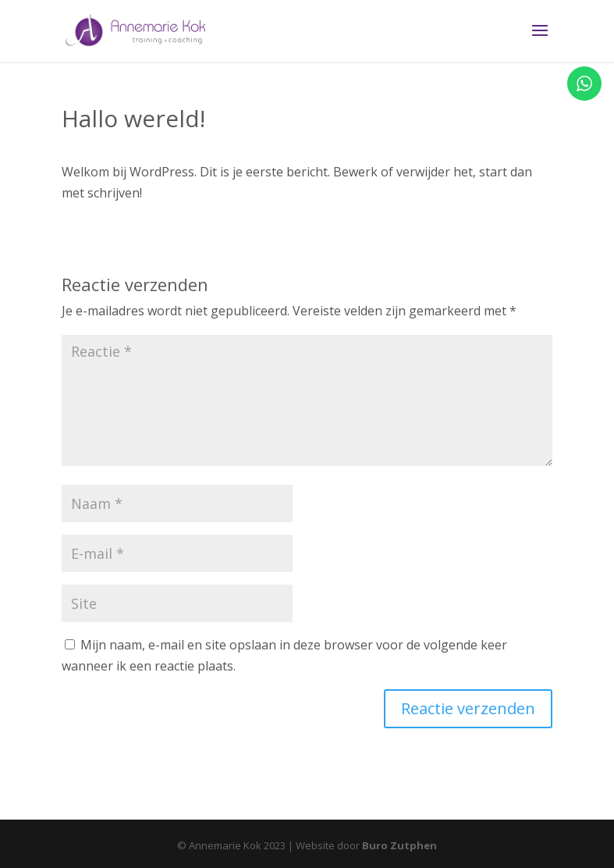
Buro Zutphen (399, 845)
